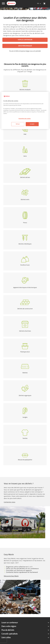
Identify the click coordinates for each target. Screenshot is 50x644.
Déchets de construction (25, 309)
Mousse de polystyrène (25, 460)
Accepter (32, 124)
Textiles (25, 438)
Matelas (25, 373)
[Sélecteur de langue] (39, 4)
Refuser (18, 124)
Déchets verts (25, 200)
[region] (25, 110)
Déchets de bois (25, 177)
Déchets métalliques (25, 244)
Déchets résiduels (25, 90)
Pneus (25, 223)
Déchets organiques (25, 396)
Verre (25, 156)
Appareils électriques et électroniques (25, 288)
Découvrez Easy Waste (11, 576)
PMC (25, 134)
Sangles (25, 417)
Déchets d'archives (25, 331)
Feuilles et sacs (25, 265)
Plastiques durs (25, 352)
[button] (3, 3)
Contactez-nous (10, 502)
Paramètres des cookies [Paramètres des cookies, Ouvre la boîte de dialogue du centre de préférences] (25, 119)
